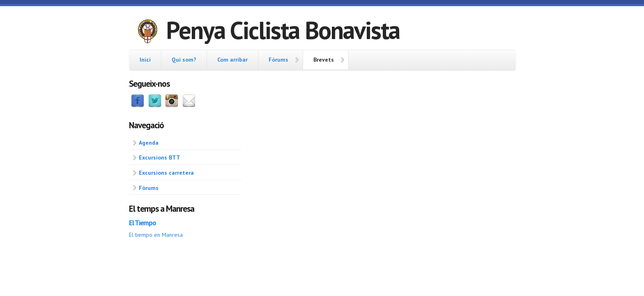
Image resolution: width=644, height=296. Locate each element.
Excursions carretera (166, 173)
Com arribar (232, 60)
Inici (145, 60)
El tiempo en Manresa (156, 235)
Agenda (149, 143)
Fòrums (278, 60)
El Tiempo (143, 223)
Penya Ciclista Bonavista (283, 30)
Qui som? (184, 60)
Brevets (324, 60)
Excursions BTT (160, 157)
